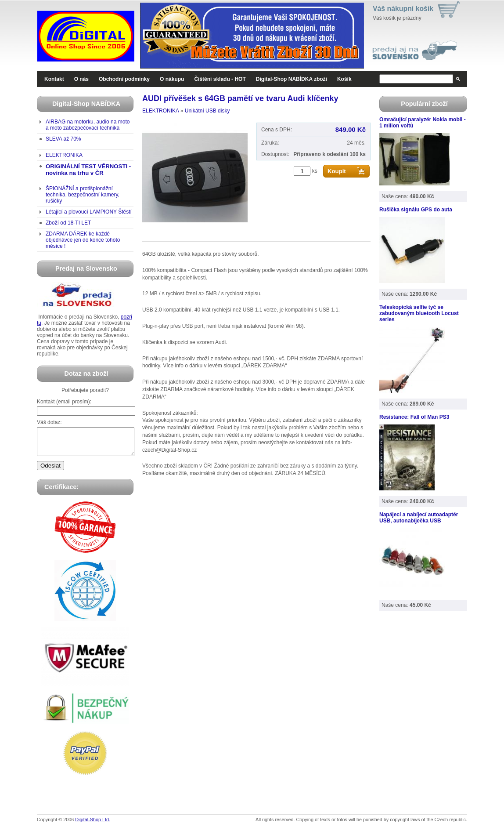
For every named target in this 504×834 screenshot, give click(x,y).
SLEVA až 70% (63, 139)
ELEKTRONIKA (64, 155)
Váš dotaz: (49, 422)
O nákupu (172, 79)
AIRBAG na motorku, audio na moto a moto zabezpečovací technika (88, 125)
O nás (81, 79)
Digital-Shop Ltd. (93, 825)
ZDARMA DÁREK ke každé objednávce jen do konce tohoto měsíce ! (83, 240)
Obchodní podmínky (124, 79)
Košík (344, 79)
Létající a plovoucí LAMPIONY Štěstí (89, 212)
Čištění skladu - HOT (220, 79)
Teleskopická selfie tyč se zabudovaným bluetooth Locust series (419, 313)
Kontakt (54, 79)
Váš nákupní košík (403, 9)
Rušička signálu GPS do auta (416, 210)
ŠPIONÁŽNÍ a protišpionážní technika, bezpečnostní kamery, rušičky (83, 195)
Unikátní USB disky (207, 111)
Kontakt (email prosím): (64, 402)
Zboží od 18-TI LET (68, 223)
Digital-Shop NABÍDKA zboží (292, 79)
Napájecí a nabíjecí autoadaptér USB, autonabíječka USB (419, 518)
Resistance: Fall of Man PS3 (414, 417)
